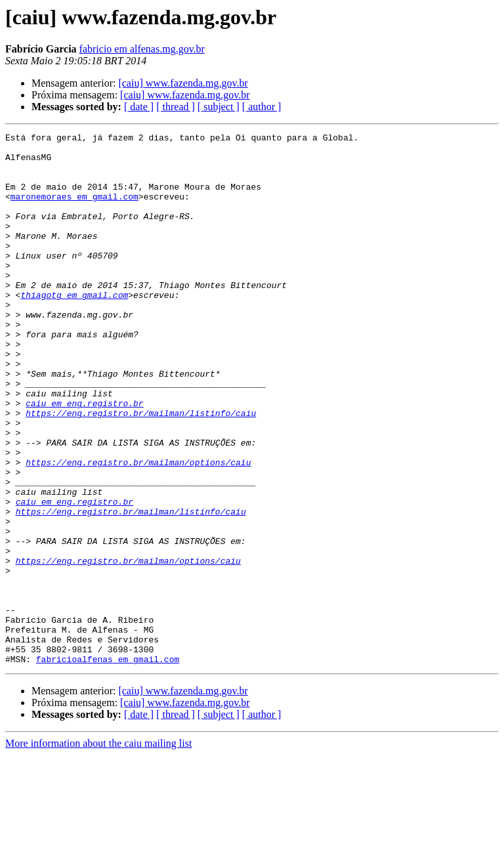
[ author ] (262, 107)
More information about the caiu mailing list (98, 850)
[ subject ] (219, 107)
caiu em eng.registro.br (84, 458)
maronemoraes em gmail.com (74, 210)
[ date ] (139, 107)
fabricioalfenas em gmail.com (108, 765)
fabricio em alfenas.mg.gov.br (142, 49)
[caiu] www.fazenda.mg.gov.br (183, 83)
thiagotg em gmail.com (74, 328)
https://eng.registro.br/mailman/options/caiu (138, 529)
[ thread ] (176, 107)
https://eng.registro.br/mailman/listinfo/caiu (141, 470)
